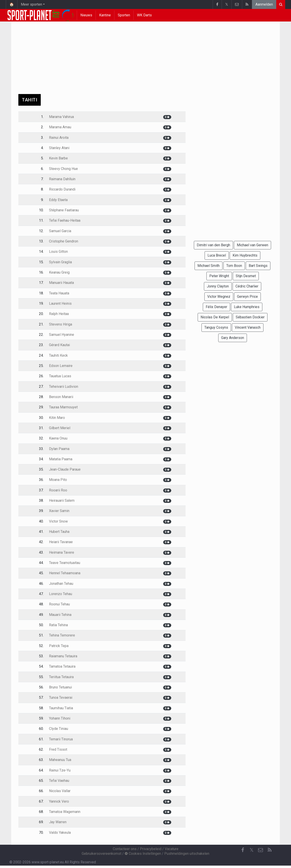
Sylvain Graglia (60, 262)
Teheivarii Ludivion (64, 387)
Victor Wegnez (219, 297)
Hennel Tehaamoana (65, 573)
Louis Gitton (58, 252)
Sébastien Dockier (250, 317)
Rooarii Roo (58, 490)
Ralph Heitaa (59, 314)
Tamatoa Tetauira (62, 666)
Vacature (172, 849)
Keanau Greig (59, 272)
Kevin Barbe (58, 158)
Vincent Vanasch (248, 327)
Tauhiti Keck (58, 355)
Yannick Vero (59, 801)
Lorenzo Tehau (61, 594)
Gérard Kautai (59, 345)
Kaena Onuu (58, 438)
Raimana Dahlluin (62, 179)
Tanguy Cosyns (216, 327)
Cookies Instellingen (143, 854)
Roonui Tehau (59, 604)
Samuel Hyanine (62, 335)
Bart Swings (258, 266)
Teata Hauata (59, 293)
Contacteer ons (125, 849)
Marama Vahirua (61, 117)
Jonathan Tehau (61, 584)
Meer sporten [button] (31, 4)
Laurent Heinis (60, 303)
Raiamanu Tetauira (63, 656)
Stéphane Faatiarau (64, 210)
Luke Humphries (247, 307)
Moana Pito (58, 480)
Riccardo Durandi (62, 189)
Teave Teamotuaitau (65, 563)
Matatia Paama (61, 459)
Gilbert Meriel (60, 428)
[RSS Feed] (270, 850)
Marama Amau (60, 127)
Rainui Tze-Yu (60, 770)
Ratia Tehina (58, 625)
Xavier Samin (59, 511)
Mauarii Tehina (60, 615)
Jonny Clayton (218, 286)
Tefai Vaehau (59, 781)
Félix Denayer (216, 307)
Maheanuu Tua (60, 760)
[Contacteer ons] (261, 850)
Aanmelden (264, 4)
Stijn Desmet (246, 276)
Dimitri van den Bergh (213, 245)
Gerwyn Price (247, 297)
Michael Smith (209, 266)
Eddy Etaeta (58, 200)
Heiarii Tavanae (61, 542)
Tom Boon (234, 266)
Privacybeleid (151, 849)
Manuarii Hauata (61, 283)
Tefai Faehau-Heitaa (65, 220)
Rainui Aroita (59, 138)
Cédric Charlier (247, 286)
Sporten (124, 15)
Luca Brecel (217, 255)
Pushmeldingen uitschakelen (187, 854)
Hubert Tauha (59, 532)
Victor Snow (58, 521)
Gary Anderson (233, 338)
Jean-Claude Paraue (65, 469)
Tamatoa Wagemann (65, 812)
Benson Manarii (61, 397)
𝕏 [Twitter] (252, 850)
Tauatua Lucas (60, 376)
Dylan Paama (59, 449)
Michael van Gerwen (252, 245)
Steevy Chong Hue (63, 169)
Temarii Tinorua (61, 739)
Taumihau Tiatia (61, 708)
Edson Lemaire (61, 366)
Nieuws (86, 15)
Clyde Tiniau (59, 729)
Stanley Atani (59, 148)
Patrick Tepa (59, 646)
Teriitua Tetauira (61, 677)
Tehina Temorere (62, 635)
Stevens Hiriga (61, 324)
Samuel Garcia (60, 231)
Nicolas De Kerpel (215, 317)
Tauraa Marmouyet (63, 407)
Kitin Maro (57, 418)
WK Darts (144, 15)
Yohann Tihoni (60, 718)
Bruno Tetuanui (60, 687)
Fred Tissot (58, 749)
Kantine (105, 15)
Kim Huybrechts (245, 255)
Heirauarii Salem (62, 500)
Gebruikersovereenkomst (102, 854)
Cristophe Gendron (64, 241)
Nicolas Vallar (60, 791)
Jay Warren (58, 822)
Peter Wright (219, 276)
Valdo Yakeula (60, 833)
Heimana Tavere (62, 552)
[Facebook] (243, 850)
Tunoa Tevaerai (61, 698)
